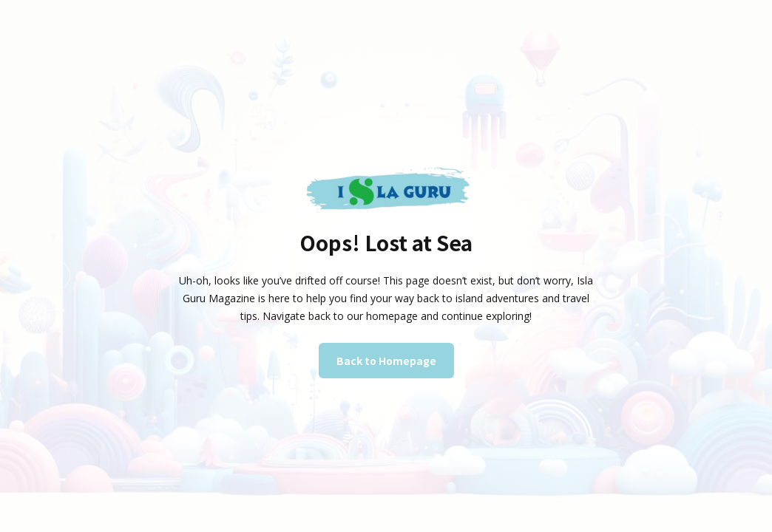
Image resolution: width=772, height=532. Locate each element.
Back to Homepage (386, 361)
